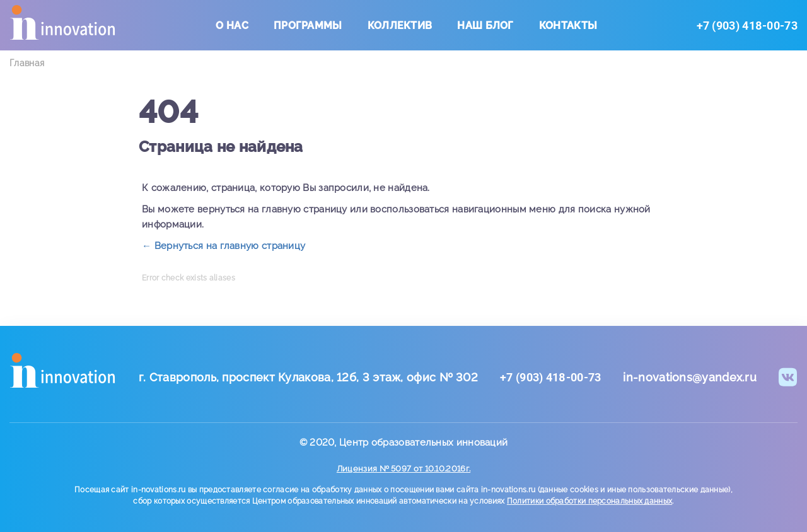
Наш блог (485, 26)
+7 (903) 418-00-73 (747, 26)
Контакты (568, 26)
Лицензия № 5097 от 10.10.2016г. (403, 469)
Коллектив (400, 26)
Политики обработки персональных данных (589, 501)
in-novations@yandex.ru (690, 377)
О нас (232, 26)
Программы (308, 26)
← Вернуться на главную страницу (224, 246)
